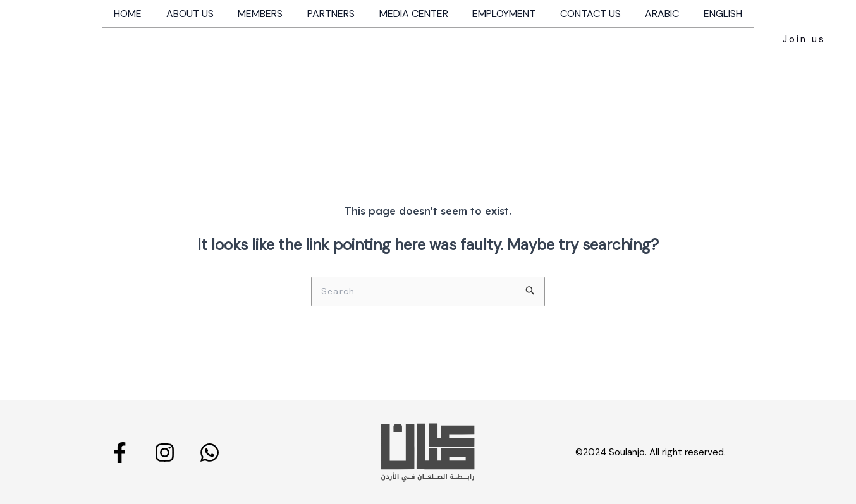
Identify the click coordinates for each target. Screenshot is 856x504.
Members (269, 14)
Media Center (414, 14)
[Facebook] (120, 452)
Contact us (582, 14)
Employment (500, 14)
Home (145, 14)
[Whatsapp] (210, 452)
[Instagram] (165, 452)
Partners (335, 14)
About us (203, 14)
